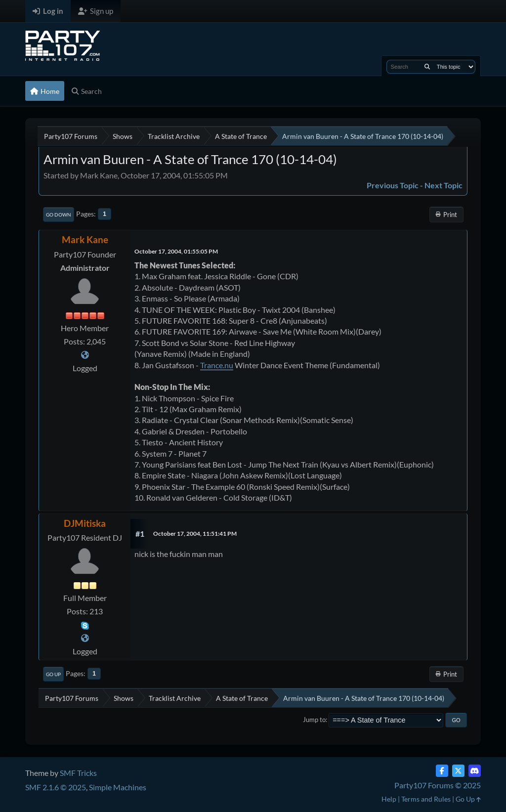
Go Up (53, 674)
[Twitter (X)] (458, 771)
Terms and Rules (426, 799)
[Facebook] (442, 771)
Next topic (443, 185)
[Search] (427, 67)
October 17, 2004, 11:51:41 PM (195, 534)
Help (389, 799)
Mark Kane (85, 239)
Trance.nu (217, 365)
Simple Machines (118, 787)
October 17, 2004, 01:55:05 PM (176, 251)
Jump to (314, 720)
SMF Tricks (78, 773)
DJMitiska (85, 523)
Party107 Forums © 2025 (438, 785)
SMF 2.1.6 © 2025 (56, 787)
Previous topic (393, 185)
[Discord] (475, 771)
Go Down (59, 214)
